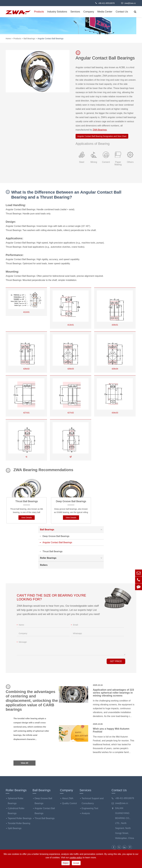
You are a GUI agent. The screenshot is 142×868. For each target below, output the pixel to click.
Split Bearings (15, 828)
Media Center (105, 12)
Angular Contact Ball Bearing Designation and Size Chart (102, 136)
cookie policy (76, 858)
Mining (94, 162)
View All (24, 763)
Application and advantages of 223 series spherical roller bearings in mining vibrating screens (113, 693)
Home (8, 39)
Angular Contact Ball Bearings (51, 39)
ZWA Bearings (100, 130)
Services (75, 12)
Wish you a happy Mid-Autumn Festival (111, 730)
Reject (66, 863)
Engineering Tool (90, 808)
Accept (76, 863)
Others (130, 162)
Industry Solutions (57, 12)
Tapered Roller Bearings (20, 818)
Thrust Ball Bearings (27, 501)
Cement (106, 162)
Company (89, 12)
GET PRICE (116, 661)
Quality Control (69, 803)
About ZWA (68, 798)
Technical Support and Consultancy (93, 801)
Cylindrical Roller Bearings (16, 811)
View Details (27, 518)
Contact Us (122, 12)
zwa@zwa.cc (128, 3)
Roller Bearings (72, 558)
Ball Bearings (29, 39)
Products (39, 12)
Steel (82, 162)
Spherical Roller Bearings (16, 801)
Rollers (44, 565)
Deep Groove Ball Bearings (71, 501)
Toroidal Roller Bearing (19, 823)
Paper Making (118, 163)
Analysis (86, 813)
